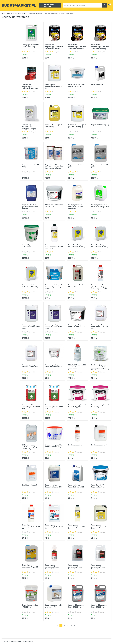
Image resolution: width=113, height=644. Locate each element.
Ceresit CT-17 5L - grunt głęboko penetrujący (77, 126)
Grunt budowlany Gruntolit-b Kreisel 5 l (76, 486)
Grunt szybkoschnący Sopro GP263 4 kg (99, 606)
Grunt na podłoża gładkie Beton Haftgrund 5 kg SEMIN (54, 287)
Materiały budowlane (35, 13)
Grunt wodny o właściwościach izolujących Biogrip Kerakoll (29, 128)
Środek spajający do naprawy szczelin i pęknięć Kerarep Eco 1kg (100, 367)
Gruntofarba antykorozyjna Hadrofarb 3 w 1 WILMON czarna (77, 47)
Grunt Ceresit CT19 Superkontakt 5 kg (98, 486)
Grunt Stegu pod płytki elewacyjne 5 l (53, 606)
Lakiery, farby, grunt (52, 13)
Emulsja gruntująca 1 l (76, 445)
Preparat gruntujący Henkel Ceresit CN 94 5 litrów (54, 327)
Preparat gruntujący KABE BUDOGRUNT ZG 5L (30, 367)
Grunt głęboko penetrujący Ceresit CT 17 (54, 87)
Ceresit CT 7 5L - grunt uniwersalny (54, 126)
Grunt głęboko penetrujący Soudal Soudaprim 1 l (52, 567)
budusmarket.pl (7, 13)
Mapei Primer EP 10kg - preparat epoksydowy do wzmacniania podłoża (54, 167)
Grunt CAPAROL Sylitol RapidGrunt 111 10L (77, 86)
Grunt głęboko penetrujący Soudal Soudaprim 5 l (98, 567)
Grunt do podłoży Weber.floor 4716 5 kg (30, 286)
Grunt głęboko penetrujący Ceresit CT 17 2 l (77, 527)
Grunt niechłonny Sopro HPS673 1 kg (31, 606)
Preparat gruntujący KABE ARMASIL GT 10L (77, 326)
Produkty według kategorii (50, 5)
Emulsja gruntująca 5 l (30, 485)
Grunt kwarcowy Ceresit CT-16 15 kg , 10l (77, 406)
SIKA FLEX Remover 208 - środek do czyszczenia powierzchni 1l (77, 367)
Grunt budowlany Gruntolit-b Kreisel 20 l (53, 486)
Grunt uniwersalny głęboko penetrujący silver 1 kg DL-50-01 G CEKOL (99, 288)
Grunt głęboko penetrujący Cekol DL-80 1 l (31, 527)
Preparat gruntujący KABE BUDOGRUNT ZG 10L (99, 327)
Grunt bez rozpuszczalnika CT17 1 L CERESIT (54, 247)
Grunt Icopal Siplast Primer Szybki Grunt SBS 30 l (54, 407)
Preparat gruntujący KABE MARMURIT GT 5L (54, 366)
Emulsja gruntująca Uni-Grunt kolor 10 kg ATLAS (100, 206)
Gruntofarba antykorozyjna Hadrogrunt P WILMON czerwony (30, 88)
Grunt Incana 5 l (97, 85)
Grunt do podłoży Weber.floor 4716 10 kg (77, 246)
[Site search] (82, 5)
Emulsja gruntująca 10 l (100, 445)
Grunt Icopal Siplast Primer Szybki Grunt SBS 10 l (31, 407)
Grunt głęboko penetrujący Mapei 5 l (30, 566)
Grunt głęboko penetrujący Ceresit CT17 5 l (98, 527)
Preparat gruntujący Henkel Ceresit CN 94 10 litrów (31, 327)
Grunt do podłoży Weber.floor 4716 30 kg (100, 246)
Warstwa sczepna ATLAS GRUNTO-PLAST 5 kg (54, 446)
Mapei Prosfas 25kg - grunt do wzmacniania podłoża (30, 207)
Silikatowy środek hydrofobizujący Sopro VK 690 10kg (30, 447)
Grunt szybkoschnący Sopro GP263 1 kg (76, 606)
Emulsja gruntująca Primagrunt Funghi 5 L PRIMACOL (76, 207)
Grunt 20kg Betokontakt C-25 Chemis (31, 246)
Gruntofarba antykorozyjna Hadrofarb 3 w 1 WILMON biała (54, 47)
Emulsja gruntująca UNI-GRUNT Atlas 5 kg (31, 46)
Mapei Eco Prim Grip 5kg (100, 125)
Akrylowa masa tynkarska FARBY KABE (54, 206)
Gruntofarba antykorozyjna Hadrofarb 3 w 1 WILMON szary (100, 47)
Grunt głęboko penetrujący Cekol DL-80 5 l (54, 527)
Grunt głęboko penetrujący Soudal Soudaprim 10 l (75, 567)
